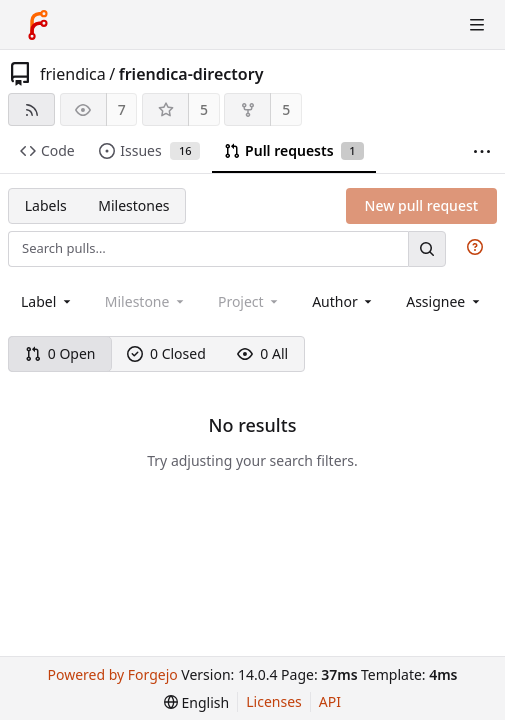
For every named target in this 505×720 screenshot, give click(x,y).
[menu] (196, 702)
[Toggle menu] (477, 25)
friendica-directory (191, 74)
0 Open (60, 353)
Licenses (274, 701)
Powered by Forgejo (113, 674)
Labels (46, 205)
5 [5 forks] (286, 109)
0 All (262, 353)
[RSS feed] (31, 109)
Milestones (133, 205)
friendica (73, 74)
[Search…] (427, 248)
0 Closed (166, 353)
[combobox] (47, 301)
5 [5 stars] (204, 109)
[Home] (38, 25)
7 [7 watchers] (122, 109)
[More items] (482, 151)
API (330, 701)
